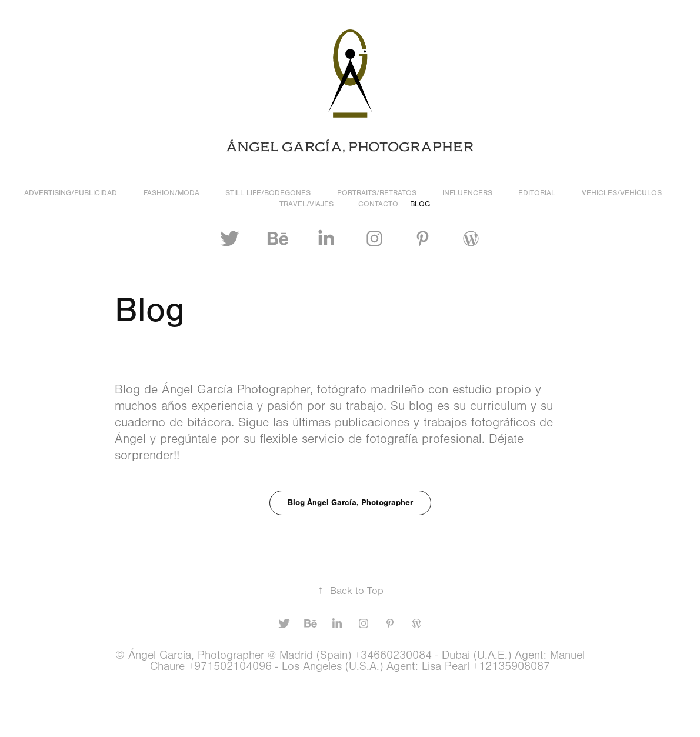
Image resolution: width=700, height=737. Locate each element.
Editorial (537, 193)
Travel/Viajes (306, 204)
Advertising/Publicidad (71, 193)
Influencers (467, 193)
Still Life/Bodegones (268, 193)
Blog (420, 204)
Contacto (378, 204)
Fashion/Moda (171, 193)
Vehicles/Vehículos (622, 193)
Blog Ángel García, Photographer (350, 503)
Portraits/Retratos (377, 193)
